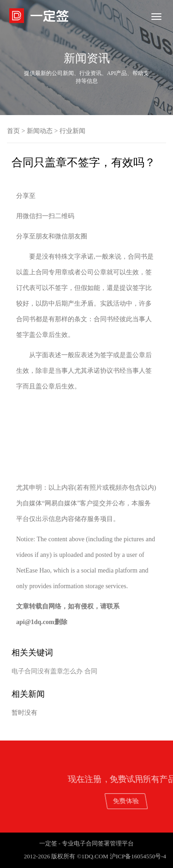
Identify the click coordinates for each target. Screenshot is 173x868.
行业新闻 (72, 131)
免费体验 (143, 801)
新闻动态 (40, 131)
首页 (13, 131)
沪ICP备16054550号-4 (138, 856)
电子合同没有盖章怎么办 (47, 671)
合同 (91, 671)
